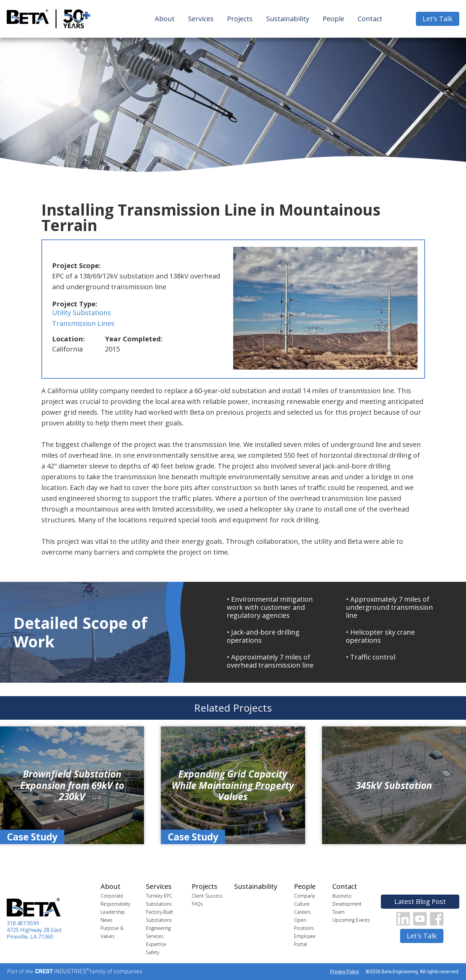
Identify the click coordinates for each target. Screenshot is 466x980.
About (165, 19)
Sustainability (288, 19)
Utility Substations (82, 313)
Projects (240, 19)
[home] (28, 19)
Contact (370, 19)
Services (201, 19)
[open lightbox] (325, 308)
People (333, 19)
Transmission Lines (83, 323)
